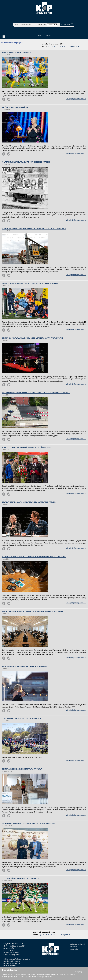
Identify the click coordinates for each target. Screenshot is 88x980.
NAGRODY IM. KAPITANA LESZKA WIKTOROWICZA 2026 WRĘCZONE (28, 824)
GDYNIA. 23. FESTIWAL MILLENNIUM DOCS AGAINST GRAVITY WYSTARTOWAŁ (32, 338)
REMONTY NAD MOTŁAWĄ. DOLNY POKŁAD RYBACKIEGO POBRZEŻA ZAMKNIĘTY (34, 229)
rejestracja (74, 949)
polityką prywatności (56, 974)
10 (64, 46)
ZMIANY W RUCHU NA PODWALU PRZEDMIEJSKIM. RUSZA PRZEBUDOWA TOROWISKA (36, 393)
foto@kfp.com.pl (14, 955)
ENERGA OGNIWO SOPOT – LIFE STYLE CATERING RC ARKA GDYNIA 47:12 (31, 283)
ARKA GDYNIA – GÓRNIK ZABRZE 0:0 (16, 53)
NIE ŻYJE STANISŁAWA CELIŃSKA (15, 107)
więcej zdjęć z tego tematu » (76, 99)
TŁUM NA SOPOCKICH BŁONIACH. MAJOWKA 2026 (21, 719)
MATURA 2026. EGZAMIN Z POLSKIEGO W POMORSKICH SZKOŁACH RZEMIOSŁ (33, 611)
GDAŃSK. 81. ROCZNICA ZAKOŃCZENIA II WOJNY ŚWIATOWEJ (26, 447)
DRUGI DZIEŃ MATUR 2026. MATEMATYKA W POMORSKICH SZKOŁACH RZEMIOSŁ (34, 557)
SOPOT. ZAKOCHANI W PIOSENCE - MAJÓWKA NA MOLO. (24, 666)
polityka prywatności (77, 944)
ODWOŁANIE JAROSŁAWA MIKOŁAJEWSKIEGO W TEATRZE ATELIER (29, 502)
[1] (49, 46)
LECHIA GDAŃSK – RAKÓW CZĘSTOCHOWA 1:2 (20, 878)
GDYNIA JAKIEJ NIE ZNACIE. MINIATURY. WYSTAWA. (22, 769)
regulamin (74, 947)
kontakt (49, 35)
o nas (39, 35)
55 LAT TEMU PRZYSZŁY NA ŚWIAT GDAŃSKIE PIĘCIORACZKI (26, 162)
